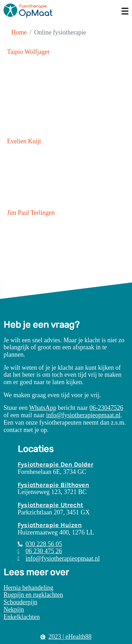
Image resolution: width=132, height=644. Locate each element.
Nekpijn (14, 609)
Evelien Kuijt (24, 141)
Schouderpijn (20, 602)
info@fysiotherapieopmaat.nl (83, 415)
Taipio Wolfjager (28, 52)
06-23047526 (106, 408)
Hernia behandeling (28, 588)
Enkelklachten (22, 617)
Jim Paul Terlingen (31, 213)
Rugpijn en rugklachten (33, 595)
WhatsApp (43, 408)
